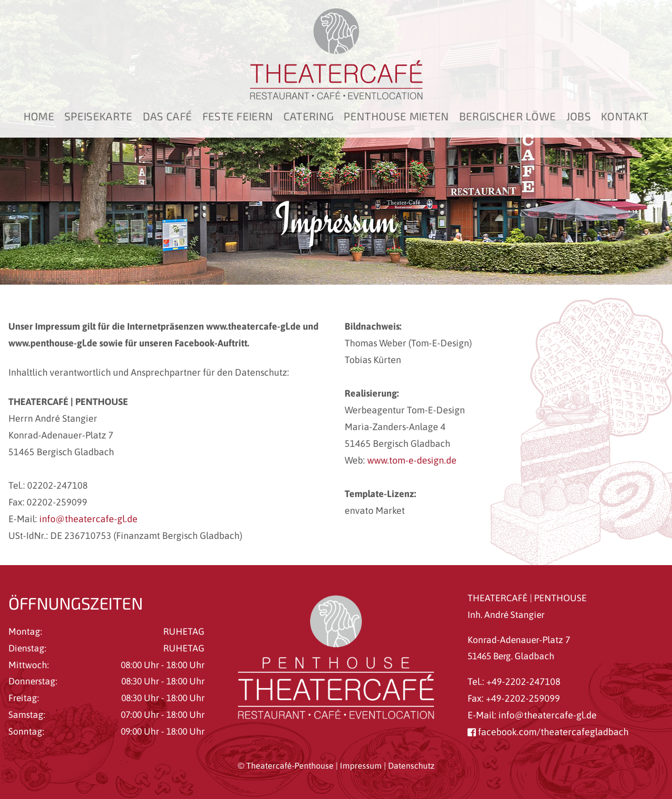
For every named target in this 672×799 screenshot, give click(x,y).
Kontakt (625, 116)
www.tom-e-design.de (412, 460)
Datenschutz (411, 766)
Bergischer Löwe (508, 116)
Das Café (168, 116)
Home (39, 116)
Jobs (579, 116)
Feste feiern (238, 116)
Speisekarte (99, 116)
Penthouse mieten (396, 116)
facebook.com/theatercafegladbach (548, 732)
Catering (309, 116)
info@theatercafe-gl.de (88, 519)
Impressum (361, 766)
